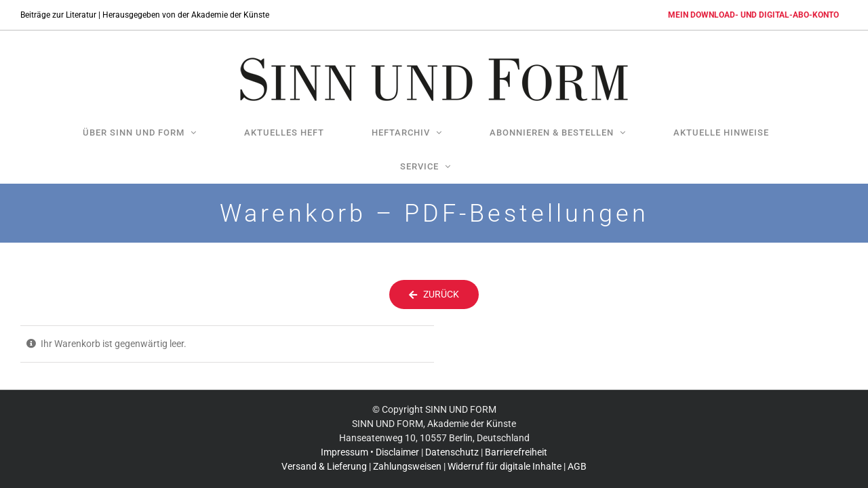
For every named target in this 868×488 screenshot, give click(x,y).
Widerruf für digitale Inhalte (505, 456)
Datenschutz (452, 442)
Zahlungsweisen (407, 456)
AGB (577, 456)
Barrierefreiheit (516, 442)
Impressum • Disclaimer (370, 442)
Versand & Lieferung (324, 456)
